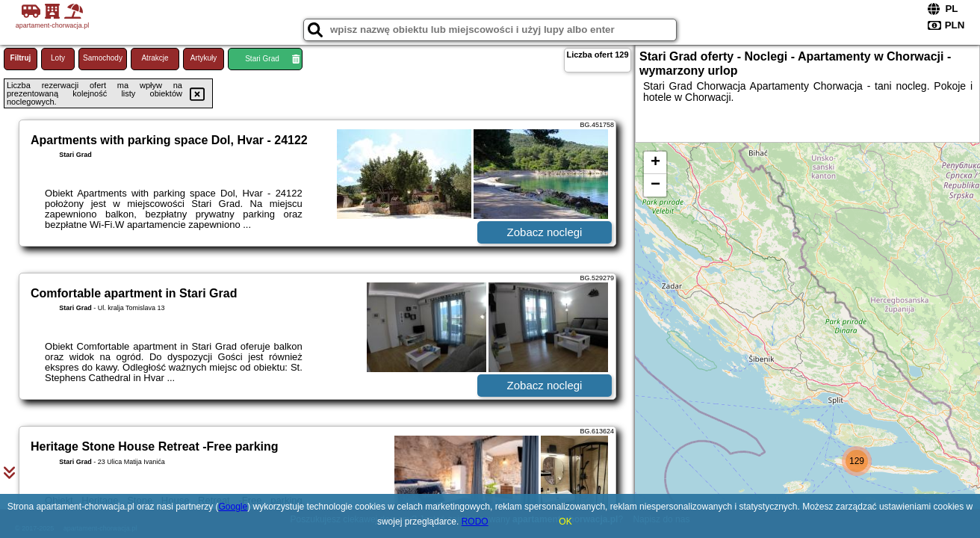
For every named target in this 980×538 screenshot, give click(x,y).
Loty (58, 58)
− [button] (655, 185)
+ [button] (655, 163)
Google (233, 507)
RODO (475, 522)
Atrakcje (155, 58)
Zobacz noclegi (545, 232)
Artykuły (204, 58)
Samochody (103, 58)
